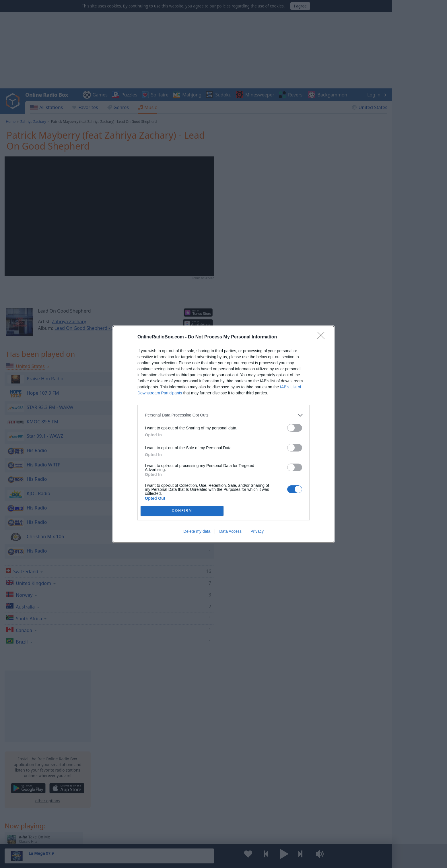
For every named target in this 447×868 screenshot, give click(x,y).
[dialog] (224, 434)
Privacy (257, 531)
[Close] (323, 337)
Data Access (230, 531)
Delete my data (197, 531)
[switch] (295, 428)
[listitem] (224, 415)
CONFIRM (182, 511)
